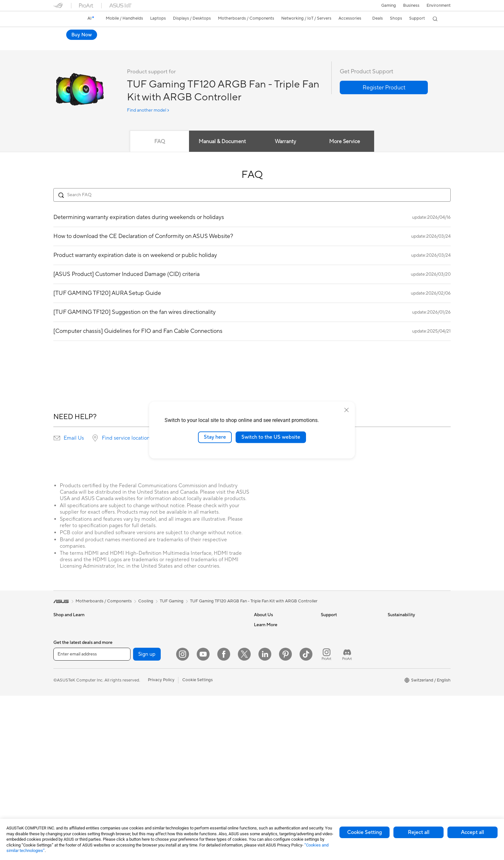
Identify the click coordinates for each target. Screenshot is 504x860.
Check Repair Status (340, 635)
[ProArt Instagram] (327, 819)
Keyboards (197, 679)
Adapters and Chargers (208, 737)
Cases (126, 683)
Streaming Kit (199, 708)
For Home (63, 654)
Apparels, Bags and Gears (211, 718)
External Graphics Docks (144, 741)
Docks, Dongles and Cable (211, 746)
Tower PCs (63, 742)
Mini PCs (128, 644)
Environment (439, 5)
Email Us (74, 438)
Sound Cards (132, 712)
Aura (258, 789)
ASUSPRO (264, 741)
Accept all (473, 832)
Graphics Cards (135, 673)
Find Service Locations (342, 644)
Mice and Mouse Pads (207, 689)
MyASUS (329, 717)
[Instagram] (183, 819)
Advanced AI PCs (270, 722)
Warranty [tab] (285, 142)
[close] (346, 410)
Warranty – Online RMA (343, 625)
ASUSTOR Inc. (268, 673)
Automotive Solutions (274, 751)
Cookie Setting (364, 832)
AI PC (259, 712)
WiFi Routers (198, 635)
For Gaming (64, 693)
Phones (60, 635)
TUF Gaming (172, 601)
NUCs (126, 635)
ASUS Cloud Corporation (278, 683)
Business (411, 5)
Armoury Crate (268, 780)
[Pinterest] (285, 819)
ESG (392, 625)
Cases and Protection (207, 727)
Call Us (328, 673)
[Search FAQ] (252, 195)
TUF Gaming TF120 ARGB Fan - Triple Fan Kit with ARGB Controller (153, 34)
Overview (62, 44)
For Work (62, 664)
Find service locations (127, 438)
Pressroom (264, 663)
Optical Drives (134, 722)
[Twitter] (244, 819)
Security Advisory (338, 698)
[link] (64, 19)
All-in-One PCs (67, 732)
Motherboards (134, 664)
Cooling (127, 693)
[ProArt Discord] (347, 819)
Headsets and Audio (205, 698)
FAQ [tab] (159, 142)
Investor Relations (271, 654)
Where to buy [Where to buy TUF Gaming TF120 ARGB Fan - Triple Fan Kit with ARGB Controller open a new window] (429, 35)
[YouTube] (203, 819)
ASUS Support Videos (342, 707)
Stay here (215, 437)
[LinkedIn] (265, 819)
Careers (261, 635)
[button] (389, 5)
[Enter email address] (92, 819)
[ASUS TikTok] (306, 819)
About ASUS (266, 625)
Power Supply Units (139, 702)
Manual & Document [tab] (222, 142)
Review (117, 44)
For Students (66, 683)
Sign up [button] (147, 819)
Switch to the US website (271, 437)
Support (140, 44)
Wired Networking (204, 659)
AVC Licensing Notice (274, 760)
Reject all (419, 832)
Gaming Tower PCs (138, 625)
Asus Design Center (273, 731)
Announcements (269, 644)
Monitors (62, 713)
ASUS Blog (265, 770)
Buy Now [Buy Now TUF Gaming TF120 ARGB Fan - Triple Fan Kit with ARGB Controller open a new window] (389, 35)
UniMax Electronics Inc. (276, 692)
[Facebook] (224, 819)
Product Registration (341, 654)
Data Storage (133, 731)
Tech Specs (90, 44)
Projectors (63, 722)
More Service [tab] (346, 142)
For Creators (66, 674)
